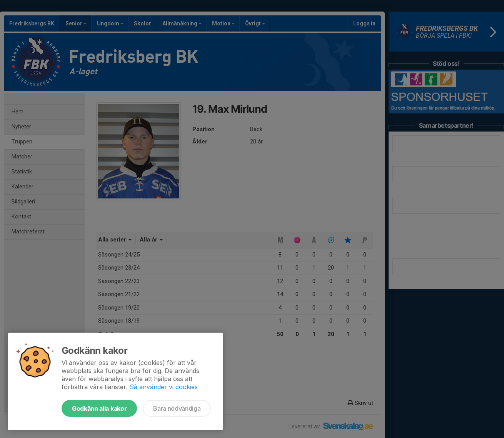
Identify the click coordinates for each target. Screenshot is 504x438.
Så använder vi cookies (164, 387)
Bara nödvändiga (177, 408)
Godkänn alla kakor (99, 408)
